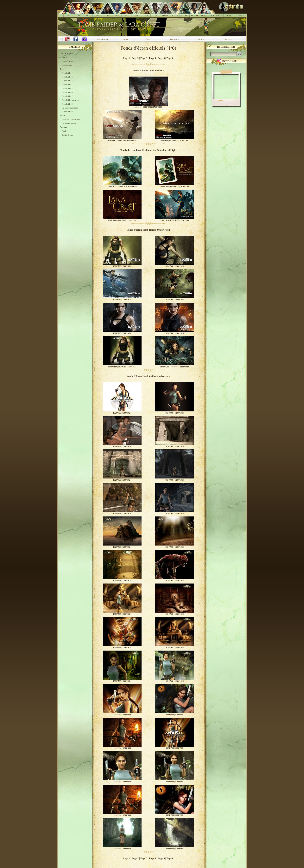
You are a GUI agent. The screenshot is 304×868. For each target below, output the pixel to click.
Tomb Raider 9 (67, 112)
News (125, 39)
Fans (148, 39)
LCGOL (185, 16)
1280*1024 (112, 187)
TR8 (146, 16)
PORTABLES (216, 16)
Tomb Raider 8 (67, 104)
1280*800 (112, 220)
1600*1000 (122, 220)
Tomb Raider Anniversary (71, 100)
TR (156, 16)
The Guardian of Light (70, 108)
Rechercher (226, 47)
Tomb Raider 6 (67, 92)
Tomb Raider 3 (67, 81)
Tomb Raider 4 (67, 85)
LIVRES (240, 16)
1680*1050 (122, 187)
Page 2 (135, 58)
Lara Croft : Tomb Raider (71, 120)
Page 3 (144, 58)
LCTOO (194, 16)
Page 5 (161, 58)
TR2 (78, 16)
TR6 (117, 16)
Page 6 (170, 58)
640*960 (138, 107)
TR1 (68, 16)
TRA (136, 16)
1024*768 (117, 266)
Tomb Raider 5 (67, 89)
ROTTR (165, 16)
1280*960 (127, 715)
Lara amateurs (67, 65)
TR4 (98, 16)
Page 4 (153, 58)
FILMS (228, 16)
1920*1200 (131, 141)
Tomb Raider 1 (67, 73)
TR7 (126, 16)
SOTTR (175, 16)
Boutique (175, 39)
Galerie (64, 58)
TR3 (88, 16)
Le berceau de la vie (69, 123)
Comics (64, 131)
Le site (201, 39)
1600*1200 (147, 107)
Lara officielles (67, 61)
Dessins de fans (67, 135)
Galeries (75, 47)
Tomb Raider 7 (67, 96)
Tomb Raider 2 (67, 77)
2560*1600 (158, 107)
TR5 (107, 16)
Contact (228, 39)
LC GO (204, 16)
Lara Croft (103, 39)
